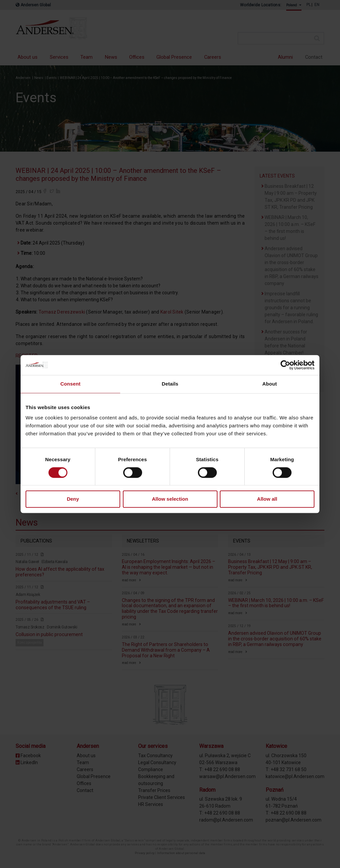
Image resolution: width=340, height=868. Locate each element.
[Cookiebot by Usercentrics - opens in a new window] (285, 365)
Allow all (267, 499)
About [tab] (270, 384)
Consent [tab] (71, 384)
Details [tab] (170, 384)
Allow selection (170, 499)
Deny (73, 499)
